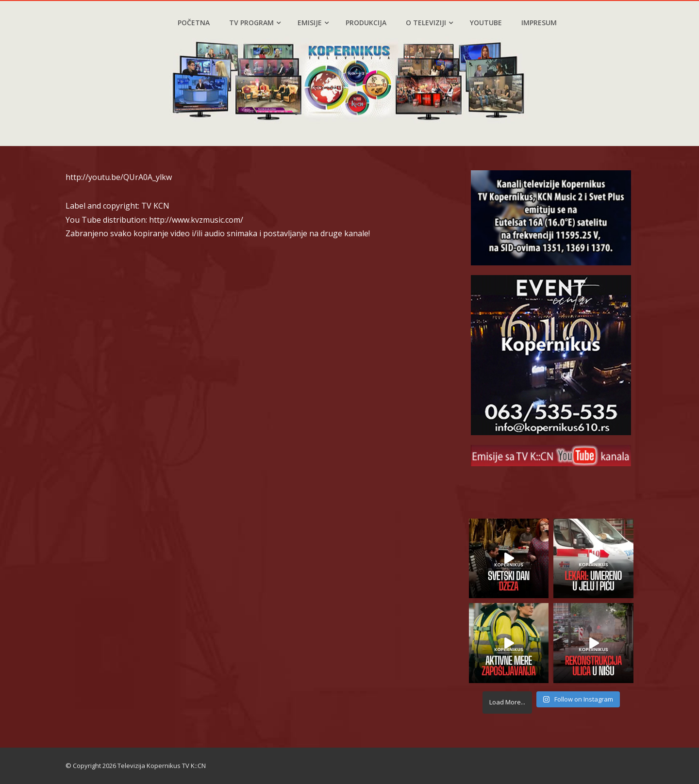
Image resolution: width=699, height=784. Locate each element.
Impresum (539, 23)
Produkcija (366, 23)
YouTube (486, 23)
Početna (194, 23)
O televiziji (429, 23)
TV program (255, 23)
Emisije (313, 23)
